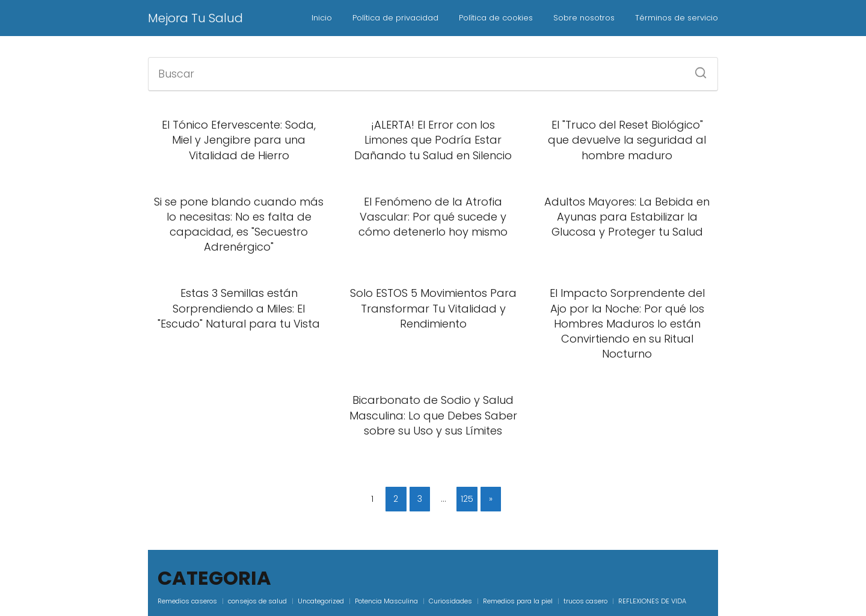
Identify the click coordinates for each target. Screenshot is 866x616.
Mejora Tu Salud (195, 18)
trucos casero (585, 601)
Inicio (322, 18)
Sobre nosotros (584, 18)
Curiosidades (450, 601)
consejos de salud (257, 601)
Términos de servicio (677, 18)
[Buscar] (696, 69)
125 (467, 499)
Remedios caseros (187, 601)
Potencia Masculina (386, 601)
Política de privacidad (395, 18)
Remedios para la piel (518, 601)
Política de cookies (496, 18)
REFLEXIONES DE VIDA (652, 601)
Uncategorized (321, 601)
